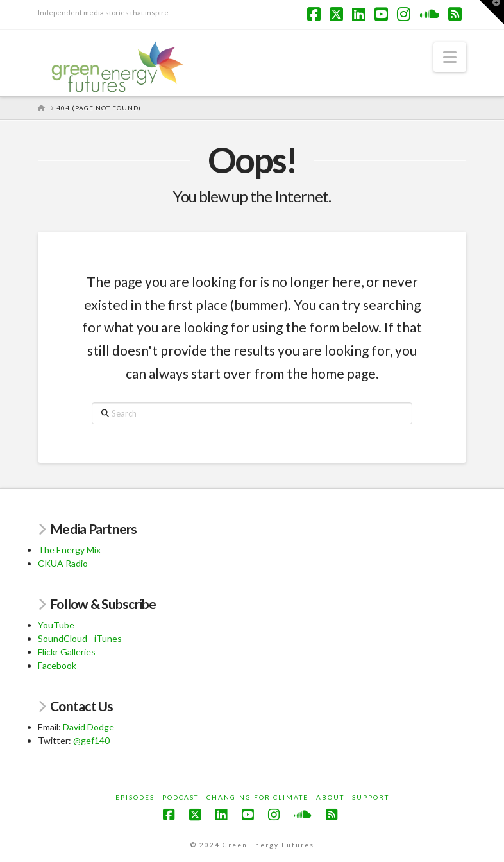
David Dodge (88, 727)
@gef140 (91, 740)
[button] (450, 57)
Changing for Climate (257, 797)
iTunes (108, 638)
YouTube (56, 625)
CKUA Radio (63, 563)
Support (371, 797)
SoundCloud (63, 638)
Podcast (181, 797)
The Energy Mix (69, 550)
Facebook (57, 665)
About (330, 797)
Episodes (135, 797)
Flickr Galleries (67, 652)
